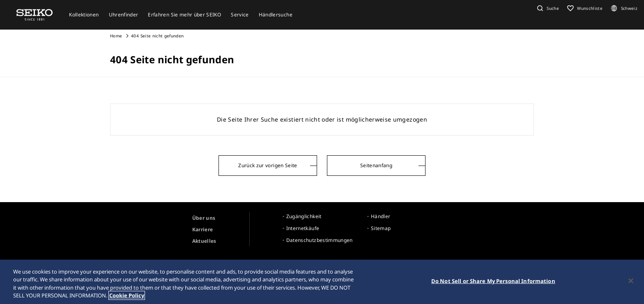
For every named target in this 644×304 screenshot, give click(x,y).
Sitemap (381, 228)
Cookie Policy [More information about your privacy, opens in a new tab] (127, 295)
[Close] (631, 281)
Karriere (203, 229)
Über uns (204, 218)
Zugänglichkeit (304, 216)
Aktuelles (204, 241)
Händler (381, 216)
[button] (547, 8)
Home (116, 36)
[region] (322, 282)
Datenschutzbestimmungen (320, 240)
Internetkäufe (303, 228)
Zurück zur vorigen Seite (268, 165)
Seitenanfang (376, 165)
